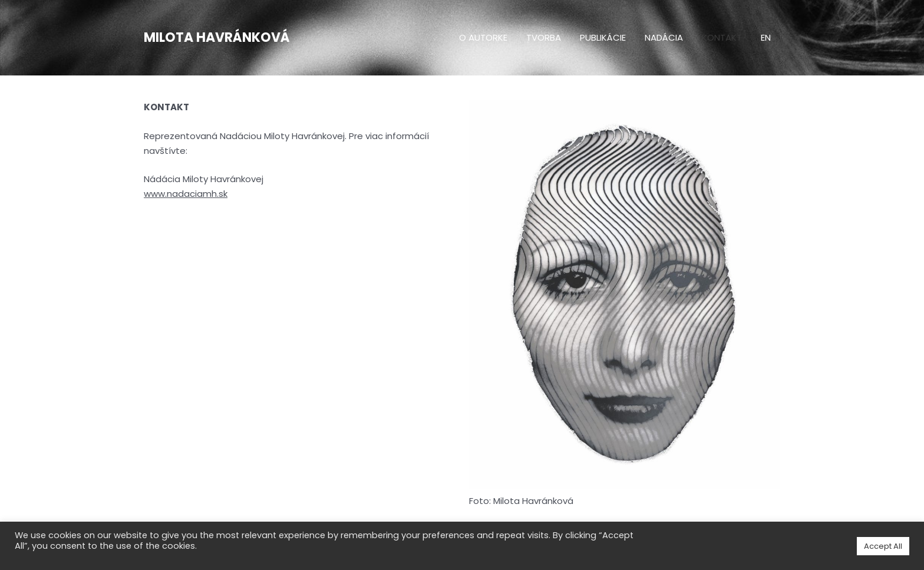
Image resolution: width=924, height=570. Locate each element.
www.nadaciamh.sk (186, 194)
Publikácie (603, 37)
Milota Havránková (217, 37)
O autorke (483, 37)
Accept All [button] (883, 546)
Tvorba (544, 37)
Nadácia (664, 37)
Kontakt (722, 37)
